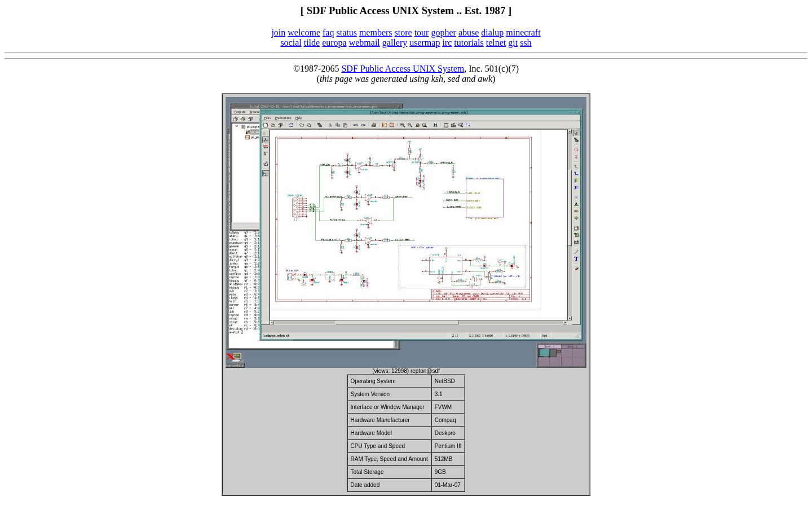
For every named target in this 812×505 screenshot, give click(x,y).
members (376, 32)
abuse (469, 32)
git (513, 43)
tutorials (469, 43)
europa (334, 43)
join (278, 32)
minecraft (523, 32)
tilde (312, 43)
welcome (304, 32)
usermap (425, 43)
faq (328, 32)
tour (422, 32)
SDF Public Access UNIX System (403, 69)
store (403, 32)
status (346, 32)
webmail (365, 43)
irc (447, 43)
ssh (526, 43)
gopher (443, 32)
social (291, 43)
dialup (492, 32)
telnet (496, 43)
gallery (395, 43)
